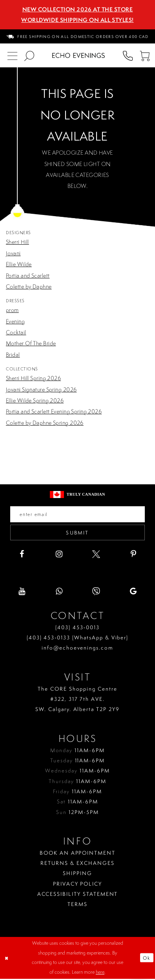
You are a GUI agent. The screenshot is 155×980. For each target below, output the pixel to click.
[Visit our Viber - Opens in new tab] (96, 593)
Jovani (13, 253)
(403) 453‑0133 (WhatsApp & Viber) (78, 639)
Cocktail (16, 332)
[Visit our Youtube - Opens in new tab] (22, 593)
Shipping (77, 875)
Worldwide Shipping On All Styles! (77, 20)
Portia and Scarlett (28, 276)
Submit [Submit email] (78, 533)
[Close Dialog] (7, 959)
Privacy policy (77, 885)
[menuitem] (78, 36)
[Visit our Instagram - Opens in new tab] (59, 556)
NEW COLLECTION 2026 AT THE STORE (78, 9)
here (100, 973)
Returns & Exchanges (77, 864)
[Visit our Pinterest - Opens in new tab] (133, 556)
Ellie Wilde (19, 264)
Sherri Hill (17, 242)
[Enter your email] (77, 514)
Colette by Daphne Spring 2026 (45, 423)
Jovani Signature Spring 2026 (41, 390)
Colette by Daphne (29, 287)
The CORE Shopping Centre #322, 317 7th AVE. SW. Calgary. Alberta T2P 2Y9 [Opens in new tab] (77, 700)
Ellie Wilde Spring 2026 (35, 401)
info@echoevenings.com (77, 649)
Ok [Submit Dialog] (146, 959)
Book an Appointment (77, 854)
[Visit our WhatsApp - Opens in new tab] (59, 593)
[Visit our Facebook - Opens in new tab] (22, 556)
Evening (15, 321)
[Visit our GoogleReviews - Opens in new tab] (133, 593)
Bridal (13, 355)
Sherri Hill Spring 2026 (33, 378)
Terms (77, 906)
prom (12, 310)
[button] (145, 55)
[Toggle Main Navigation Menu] (13, 55)
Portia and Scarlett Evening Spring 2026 (54, 411)
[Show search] (29, 55)
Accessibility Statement (78, 895)
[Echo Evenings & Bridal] (78, 55)
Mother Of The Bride (31, 343)
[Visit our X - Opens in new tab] (96, 556)
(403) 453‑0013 (77, 628)
